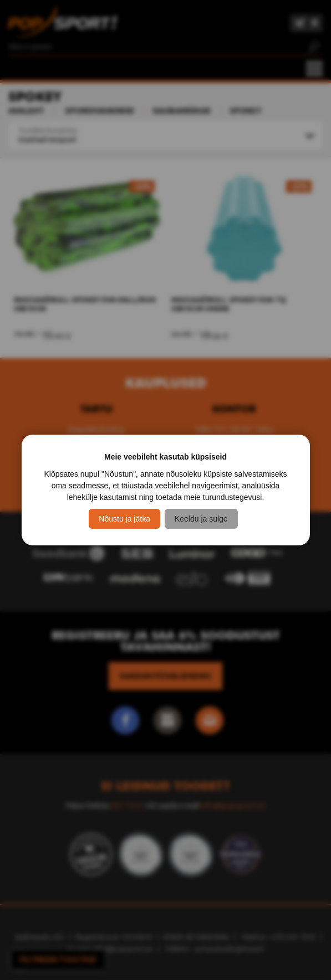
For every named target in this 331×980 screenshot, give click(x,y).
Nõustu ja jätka (124, 519)
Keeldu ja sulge (201, 519)
